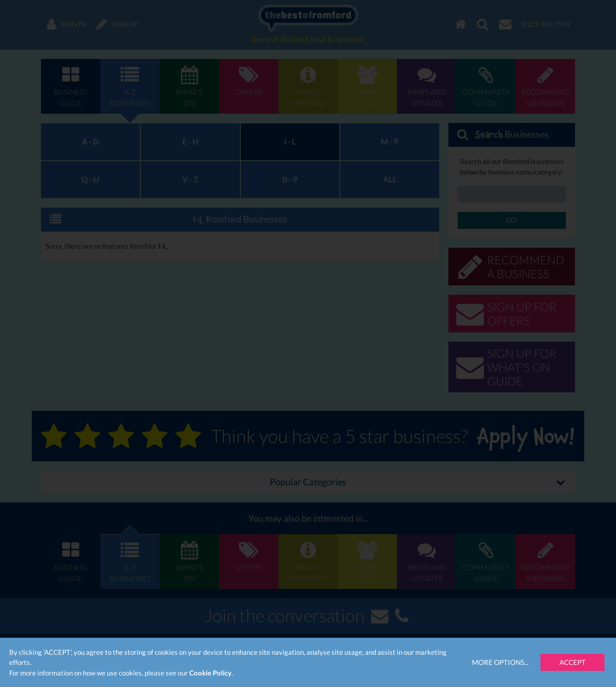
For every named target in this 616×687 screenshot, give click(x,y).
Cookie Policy (210, 673)
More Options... (500, 662)
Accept (572, 662)
